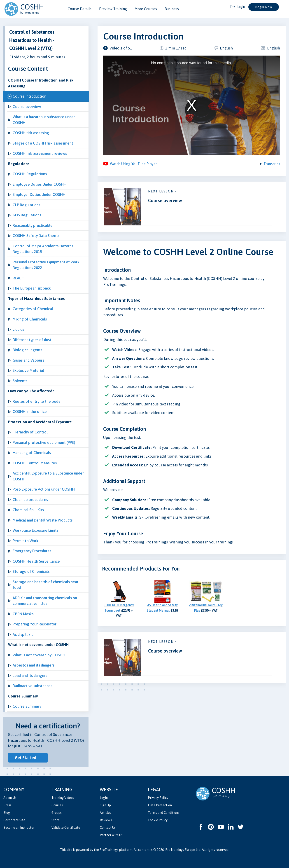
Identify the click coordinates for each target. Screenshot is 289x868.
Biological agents (27, 350)
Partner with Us (111, 835)
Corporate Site (14, 820)
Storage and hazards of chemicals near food (45, 585)
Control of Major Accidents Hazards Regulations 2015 (43, 249)
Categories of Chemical (33, 309)
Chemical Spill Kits (28, 510)
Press (7, 805)
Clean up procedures (30, 500)
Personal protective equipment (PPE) (44, 442)
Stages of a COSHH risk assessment (43, 143)
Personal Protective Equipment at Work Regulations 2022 (46, 265)
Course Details (80, 9)
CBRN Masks (23, 614)
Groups (57, 813)
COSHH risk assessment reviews (40, 153)
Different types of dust (32, 340)
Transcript (271, 165)
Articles (105, 813)
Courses (57, 805)
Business (172, 9)
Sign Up (105, 805)
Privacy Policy (158, 798)
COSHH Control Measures (35, 463)
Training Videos (63, 798)
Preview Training (113, 9)
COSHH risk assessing (31, 133)
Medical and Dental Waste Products (43, 520)
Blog (7, 813)
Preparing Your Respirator (35, 624)
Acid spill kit (23, 634)
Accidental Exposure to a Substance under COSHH (48, 476)
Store (56, 820)
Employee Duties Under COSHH (40, 184)
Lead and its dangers (30, 676)
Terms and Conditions (164, 813)
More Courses (146, 9)
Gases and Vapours (28, 360)
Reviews (106, 820)
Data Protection (160, 805)
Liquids (18, 329)
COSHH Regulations (30, 174)
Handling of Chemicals (32, 453)
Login (104, 798)
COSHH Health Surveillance (36, 561)
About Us (10, 798)
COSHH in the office (30, 412)
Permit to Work (26, 541)
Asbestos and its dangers (34, 665)
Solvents (20, 381)
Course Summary (27, 706)
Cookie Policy (158, 820)
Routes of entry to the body (36, 401)
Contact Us (108, 828)
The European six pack (32, 288)
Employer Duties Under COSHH (39, 194)
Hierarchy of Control (30, 432)
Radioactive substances (32, 686)
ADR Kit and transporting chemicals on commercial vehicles (45, 601)
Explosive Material (28, 370)
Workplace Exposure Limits (35, 530)
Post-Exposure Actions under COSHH (44, 489)
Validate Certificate (66, 828)
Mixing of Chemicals (30, 319)
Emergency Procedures (32, 551)
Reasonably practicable (33, 225)
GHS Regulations (27, 215)
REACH (19, 278)
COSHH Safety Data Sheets (36, 236)
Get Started (26, 758)
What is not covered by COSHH (39, 655)
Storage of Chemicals (31, 571)
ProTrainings (109, 850)
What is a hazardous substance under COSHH (44, 120)
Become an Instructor (19, 828)
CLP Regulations (26, 205)
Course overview (27, 107)
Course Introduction (29, 96)
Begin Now (264, 7)
